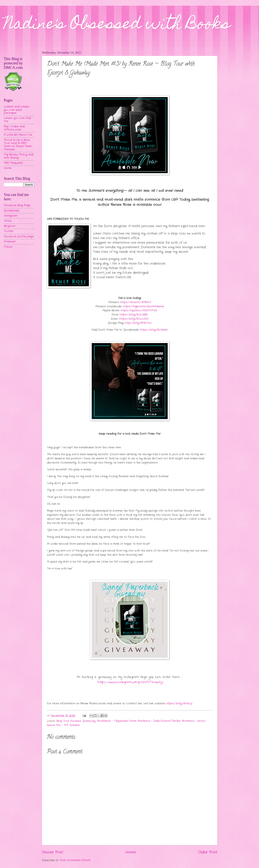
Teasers (74, 725)
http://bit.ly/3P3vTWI (138, 323)
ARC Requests (13, 163)
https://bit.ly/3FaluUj (179, 704)
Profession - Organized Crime (117, 721)
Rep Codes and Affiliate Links (14, 128)
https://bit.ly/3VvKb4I (154, 330)
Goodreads (11, 211)
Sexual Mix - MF (57, 725)
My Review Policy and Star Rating (19, 156)
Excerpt (76, 721)
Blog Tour (63, 721)
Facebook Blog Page (17, 205)
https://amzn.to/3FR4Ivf (136, 302)
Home (131, 852)
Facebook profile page (19, 237)
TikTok (8, 221)
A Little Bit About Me (18, 135)
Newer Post (53, 852)
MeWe (8, 247)
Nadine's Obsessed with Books (117, 25)
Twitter (9, 231)
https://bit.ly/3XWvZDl (134, 319)
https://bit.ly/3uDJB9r (134, 315)
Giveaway (89, 721)
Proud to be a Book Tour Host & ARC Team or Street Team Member (18, 145)
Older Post (208, 852)
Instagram (10, 216)
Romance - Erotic (194, 721)
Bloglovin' (10, 226)
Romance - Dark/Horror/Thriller (159, 721)
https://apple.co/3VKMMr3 (139, 310)
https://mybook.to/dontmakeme (143, 306)
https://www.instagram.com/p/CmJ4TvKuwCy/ (131, 682)
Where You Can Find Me (17, 120)
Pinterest (10, 242)
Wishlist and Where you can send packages (16, 110)
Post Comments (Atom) (75, 860)
